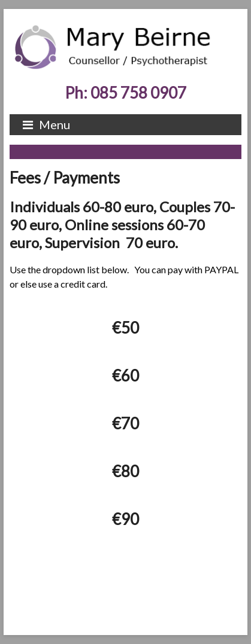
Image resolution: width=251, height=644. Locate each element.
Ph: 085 (125, 93)
